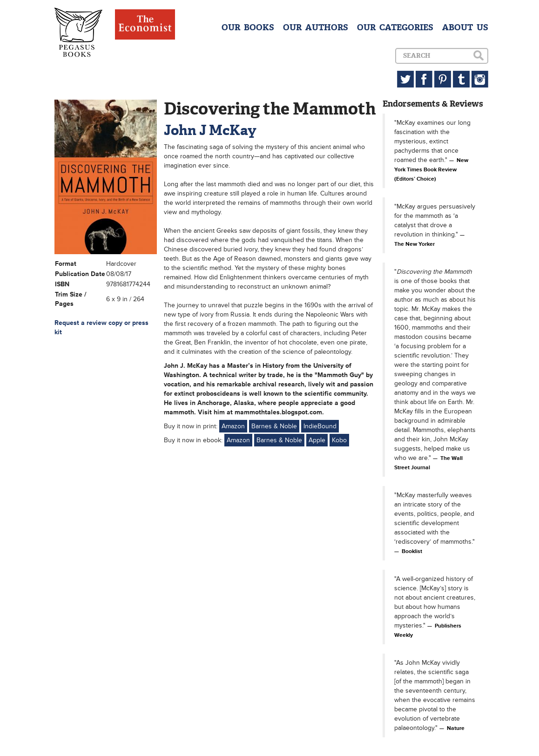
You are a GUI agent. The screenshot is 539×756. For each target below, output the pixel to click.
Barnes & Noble (274, 426)
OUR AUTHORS (316, 27)
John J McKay (210, 130)
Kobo (339, 440)
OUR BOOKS (248, 27)
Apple (317, 440)
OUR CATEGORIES (395, 27)
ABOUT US (465, 27)
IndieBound (320, 426)
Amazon (233, 426)
